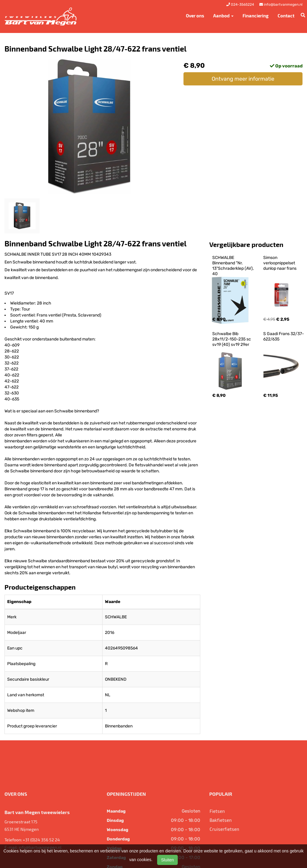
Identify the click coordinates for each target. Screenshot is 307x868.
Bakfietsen (221, 820)
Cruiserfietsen (224, 829)
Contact (286, 16)
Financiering (256, 16)
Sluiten (167, 860)
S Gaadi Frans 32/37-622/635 (284, 336)
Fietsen (217, 811)
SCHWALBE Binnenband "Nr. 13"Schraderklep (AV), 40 (233, 266)
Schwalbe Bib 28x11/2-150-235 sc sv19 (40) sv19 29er (232, 339)
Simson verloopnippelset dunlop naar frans (280, 263)
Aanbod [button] (223, 16)
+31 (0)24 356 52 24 (41, 840)
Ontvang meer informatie (243, 79)
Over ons (195, 16)
